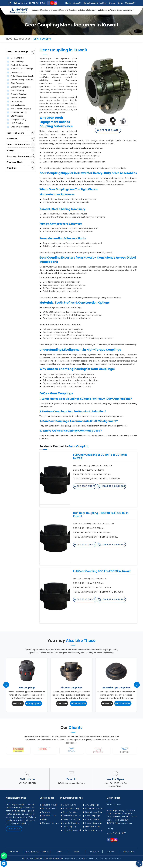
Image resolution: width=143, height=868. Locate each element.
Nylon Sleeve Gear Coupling (21, 76)
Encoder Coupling (17, 94)
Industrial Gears (58, 10)
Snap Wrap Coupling (18, 127)
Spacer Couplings (17, 98)
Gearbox (128, 10)
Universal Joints (16, 105)
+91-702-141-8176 (36, 3)
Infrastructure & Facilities (95, 3)
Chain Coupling (16, 72)
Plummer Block (115, 10)
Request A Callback (111, 486)
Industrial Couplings (41, 10)
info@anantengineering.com (71, 783)
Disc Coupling (15, 101)
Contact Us (130, 3)
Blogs (120, 3)
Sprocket (72, 10)
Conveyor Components (19, 156)
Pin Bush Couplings (17, 65)
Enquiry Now (34, 703)
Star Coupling (15, 116)
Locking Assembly (17, 112)
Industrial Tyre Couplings (20, 69)
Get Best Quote (108, 130)
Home (68, 3)
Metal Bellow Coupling (19, 109)
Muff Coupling (15, 91)
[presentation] (6, 685)
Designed (68, 858)
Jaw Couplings (15, 61)
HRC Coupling (15, 123)
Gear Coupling (15, 58)
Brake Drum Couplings (19, 87)
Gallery (112, 3)
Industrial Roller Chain (88, 10)
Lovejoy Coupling (17, 120)
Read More (18, 703)
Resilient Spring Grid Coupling (21, 80)
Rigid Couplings (16, 83)
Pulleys (103, 10)
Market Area (129, 852)
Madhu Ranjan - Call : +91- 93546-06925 (103, 858)
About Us (77, 3)
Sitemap (111, 852)
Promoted (78, 858)
